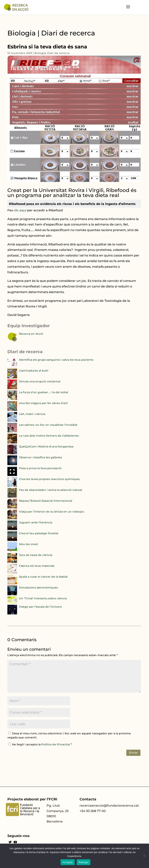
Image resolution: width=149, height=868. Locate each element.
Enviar (133, 753)
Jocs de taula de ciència (36, 555)
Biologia (40, 53)
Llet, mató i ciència (32, 414)
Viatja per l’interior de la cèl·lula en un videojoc (52, 512)
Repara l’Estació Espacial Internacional (46, 501)
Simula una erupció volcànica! (40, 381)
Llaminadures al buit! (34, 371)
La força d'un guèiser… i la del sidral (44, 392)
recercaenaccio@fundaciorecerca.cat (109, 806)
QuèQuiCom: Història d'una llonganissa (46, 446)
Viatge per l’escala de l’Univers (40, 607)
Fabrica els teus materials (37, 566)
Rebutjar (84, 862)
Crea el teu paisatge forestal (39, 533)
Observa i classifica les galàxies (40, 457)
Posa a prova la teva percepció (40, 468)
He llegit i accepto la (40, 744)
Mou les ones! (29, 544)
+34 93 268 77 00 (93, 811)
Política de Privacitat (56, 744)
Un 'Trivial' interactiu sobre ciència (43, 598)
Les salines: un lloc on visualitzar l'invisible (48, 425)
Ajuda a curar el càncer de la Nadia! (43, 577)
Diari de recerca (58, 53)
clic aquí (20, 210)
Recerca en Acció (31, 334)
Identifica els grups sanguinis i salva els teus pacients (56, 360)
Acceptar (68, 862)
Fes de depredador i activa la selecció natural (51, 490)
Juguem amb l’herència (36, 522)
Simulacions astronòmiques (38, 588)
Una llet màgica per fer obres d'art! (43, 403)
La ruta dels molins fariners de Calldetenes (49, 436)
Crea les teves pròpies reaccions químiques (49, 479)
